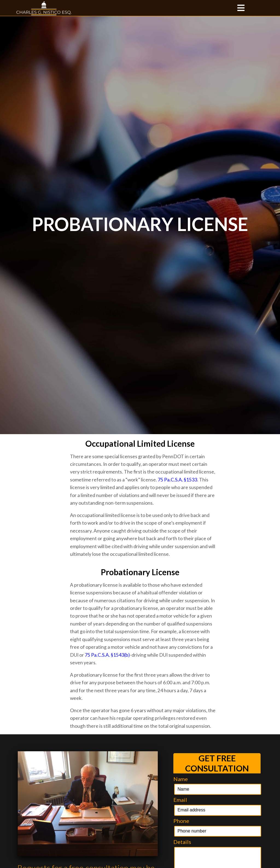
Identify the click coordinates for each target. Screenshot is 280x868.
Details (182, 842)
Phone (181, 821)
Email (180, 800)
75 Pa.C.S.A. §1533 (177, 480)
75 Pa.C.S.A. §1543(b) (107, 655)
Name (181, 779)
